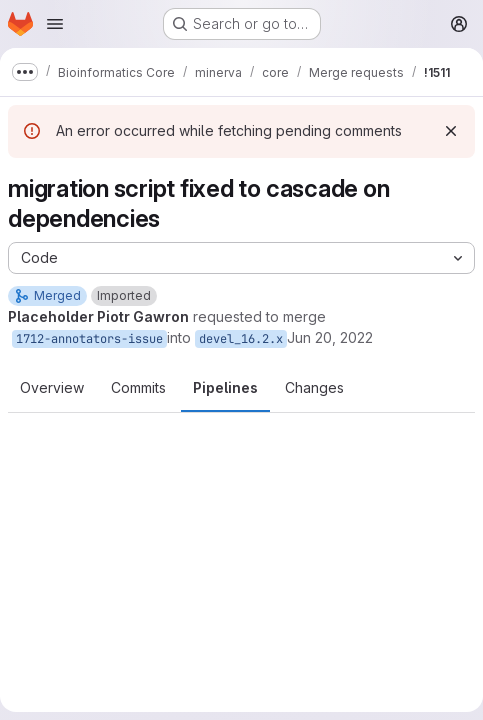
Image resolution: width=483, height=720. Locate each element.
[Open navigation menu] (55, 24)
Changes (314, 387)
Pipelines (225, 387)
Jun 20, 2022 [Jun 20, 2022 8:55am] (330, 337)
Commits (138, 387)
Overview (52, 387)
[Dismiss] (451, 131)
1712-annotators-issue (89, 339)
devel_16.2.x (241, 339)
